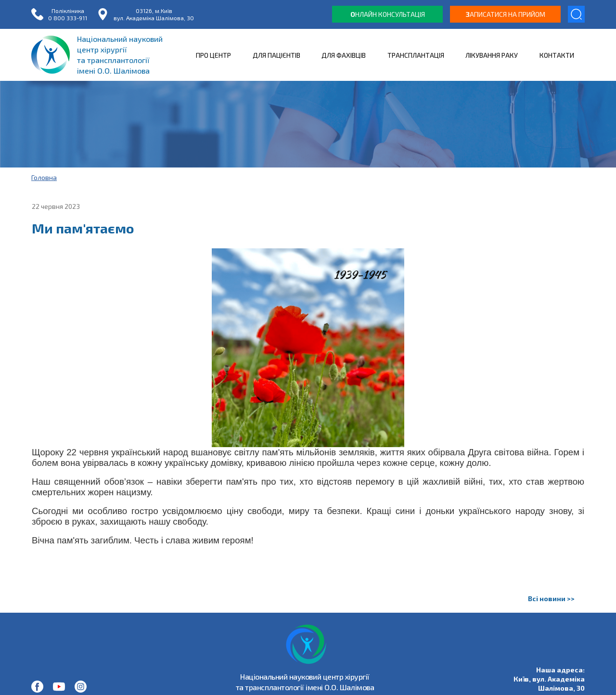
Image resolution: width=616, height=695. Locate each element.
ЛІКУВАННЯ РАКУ (492, 55)
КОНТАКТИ (557, 55)
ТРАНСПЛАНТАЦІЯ (416, 55)
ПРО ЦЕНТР (213, 55)
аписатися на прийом (506, 14)
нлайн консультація (388, 14)
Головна (44, 177)
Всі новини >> (551, 598)
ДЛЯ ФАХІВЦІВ (344, 55)
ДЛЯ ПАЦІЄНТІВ (276, 55)
